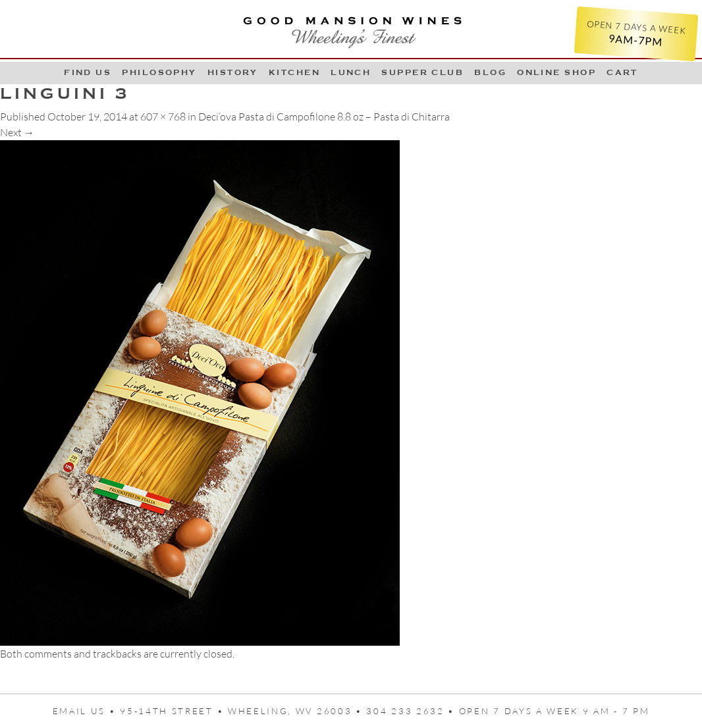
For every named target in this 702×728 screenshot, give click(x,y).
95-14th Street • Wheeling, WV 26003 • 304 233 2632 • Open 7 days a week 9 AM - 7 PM (385, 711)
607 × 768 (163, 117)
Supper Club (422, 72)
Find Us (88, 72)
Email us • (87, 711)
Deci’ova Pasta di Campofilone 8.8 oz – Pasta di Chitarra (324, 117)
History (233, 72)
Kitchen (294, 72)
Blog (490, 72)
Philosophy (159, 72)
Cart (622, 72)
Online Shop (556, 72)
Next (17, 132)
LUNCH (351, 72)
